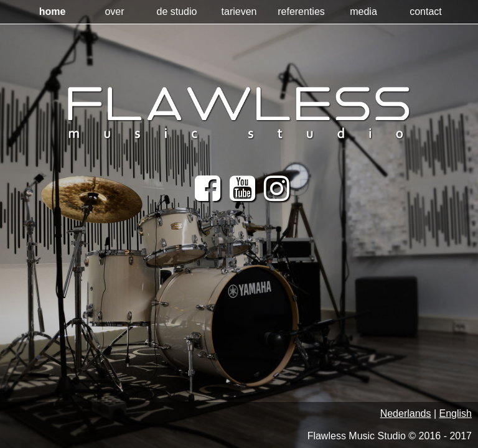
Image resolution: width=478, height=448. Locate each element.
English (456, 413)
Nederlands (406, 413)
